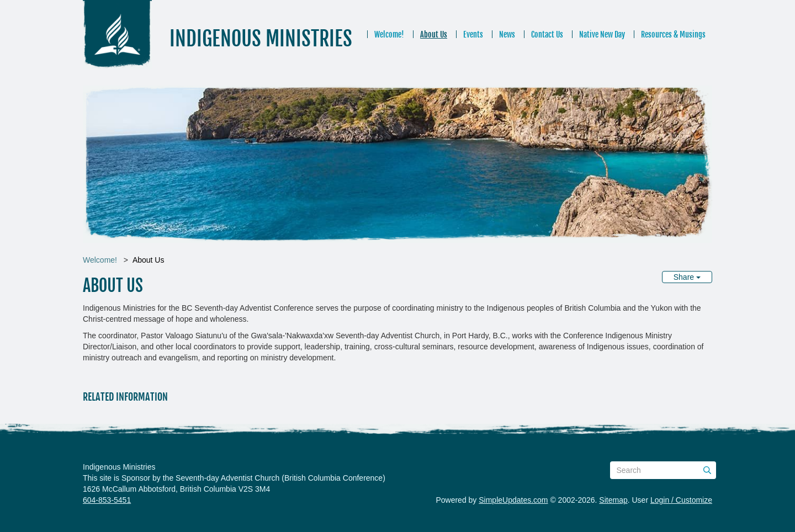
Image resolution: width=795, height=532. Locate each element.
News (507, 34)
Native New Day (602, 34)
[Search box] (663, 470)
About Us (434, 34)
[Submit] (707, 470)
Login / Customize (681, 500)
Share (687, 277)
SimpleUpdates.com (513, 500)
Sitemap (613, 500)
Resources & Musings (673, 34)
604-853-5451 (107, 500)
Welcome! (389, 34)
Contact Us (547, 34)
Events (473, 34)
